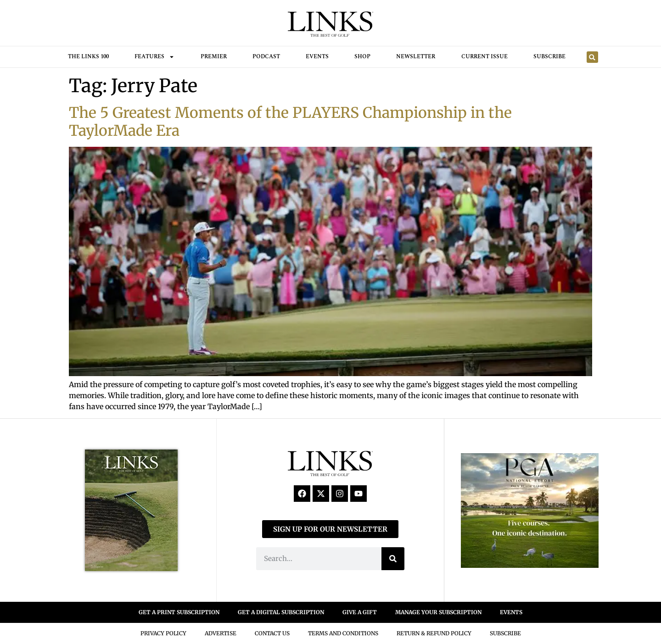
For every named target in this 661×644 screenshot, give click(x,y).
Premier (214, 57)
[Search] (393, 559)
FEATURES (154, 57)
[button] (592, 57)
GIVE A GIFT (360, 612)
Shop (362, 57)
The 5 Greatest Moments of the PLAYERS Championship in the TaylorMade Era (290, 122)
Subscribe (549, 57)
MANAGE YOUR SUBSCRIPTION (438, 612)
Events (317, 57)
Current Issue (485, 57)
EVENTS (511, 612)
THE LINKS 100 (88, 57)
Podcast (266, 57)
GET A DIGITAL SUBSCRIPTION (281, 612)
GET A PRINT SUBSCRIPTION (179, 612)
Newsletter (416, 57)
